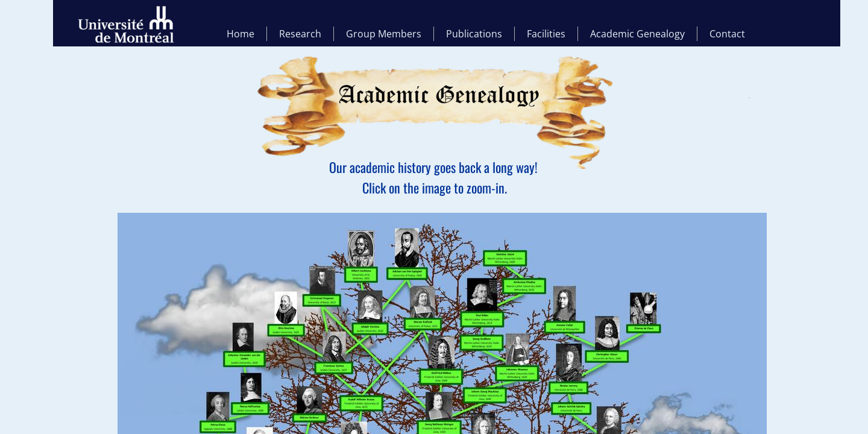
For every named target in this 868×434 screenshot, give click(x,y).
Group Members (384, 34)
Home (241, 34)
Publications (474, 34)
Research (300, 34)
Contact (727, 34)
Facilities (546, 34)
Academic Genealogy (637, 34)
